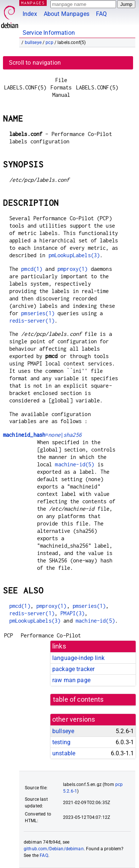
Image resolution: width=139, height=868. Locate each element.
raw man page (71, 680)
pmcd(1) (32, 269)
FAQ (101, 14)
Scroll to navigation (35, 63)
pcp (49, 42)
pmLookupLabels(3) (74, 255)
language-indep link (78, 658)
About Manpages (67, 14)
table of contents (78, 699)
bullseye (33, 42)
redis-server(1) (32, 321)
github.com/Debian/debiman (54, 849)
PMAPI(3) (72, 613)
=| (42, 435)
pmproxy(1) (73, 269)
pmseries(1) (38, 313)
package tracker (73, 669)
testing (61, 742)
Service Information (49, 33)
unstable (64, 753)
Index (30, 14)
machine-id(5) (75, 464)
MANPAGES (33, 3)
